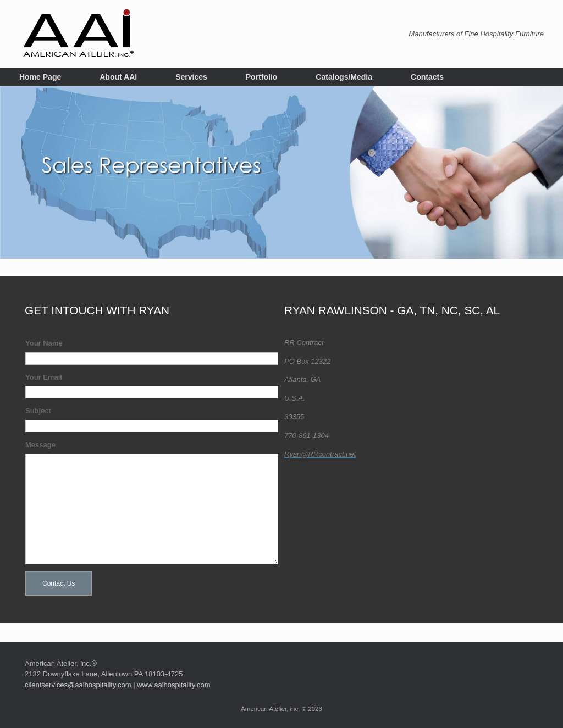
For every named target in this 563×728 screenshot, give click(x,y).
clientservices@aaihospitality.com (78, 682)
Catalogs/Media (344, 77)
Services (191, 77)
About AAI (118, 77)
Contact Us (59, 580)
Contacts (427, 77)
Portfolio (262, 77)
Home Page (40, 77)
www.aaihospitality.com (173, 682)
